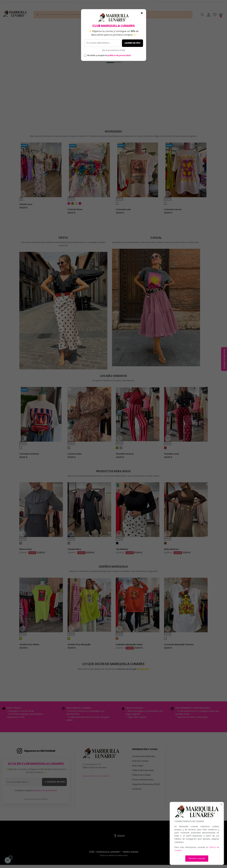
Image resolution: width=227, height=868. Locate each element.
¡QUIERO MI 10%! (132, 43)
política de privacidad (119, 56)
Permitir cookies (197, 859)
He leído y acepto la (109, 56)
